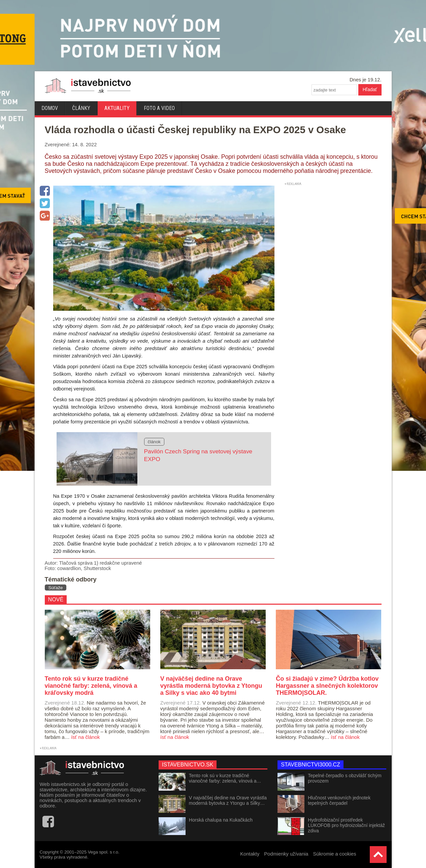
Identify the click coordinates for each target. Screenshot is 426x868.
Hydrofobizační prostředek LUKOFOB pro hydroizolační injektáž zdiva (346, 825)
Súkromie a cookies (335, 854)
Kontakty (250, 854)
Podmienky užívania (286, 854)
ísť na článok (86, 737)
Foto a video (159, 108)
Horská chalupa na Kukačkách (221, 820)
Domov (50, 108)
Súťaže (56, 588)
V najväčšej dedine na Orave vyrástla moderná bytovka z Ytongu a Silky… (228, 800)
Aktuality (117, 108)
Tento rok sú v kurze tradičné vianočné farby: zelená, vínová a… (225, 778)
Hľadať (370, 89)
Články (81, 108)
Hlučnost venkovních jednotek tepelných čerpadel (339, 800)
